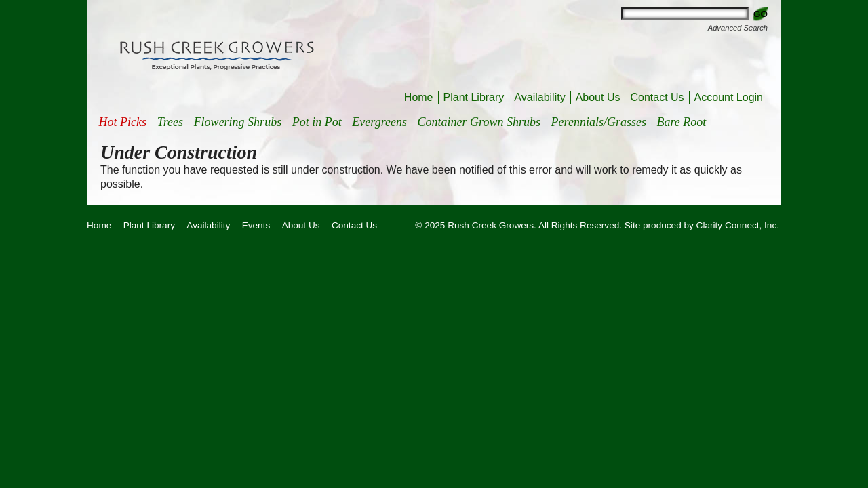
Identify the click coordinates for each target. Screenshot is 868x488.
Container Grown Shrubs (479, 122)
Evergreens (379, 122)
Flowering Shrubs (238, 122)
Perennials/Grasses (599, 122)
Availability (539, 97)
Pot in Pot (317, 122)
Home (419, 97)
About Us (598, 97)
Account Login (729, 97)
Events (256, 225)
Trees (170, 122)
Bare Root (682, 122)
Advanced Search (738, 28)
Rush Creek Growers (217, 55)
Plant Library (474, 97)
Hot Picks (123, 122)
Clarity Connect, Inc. (738, 225)
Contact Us (657, 97)
